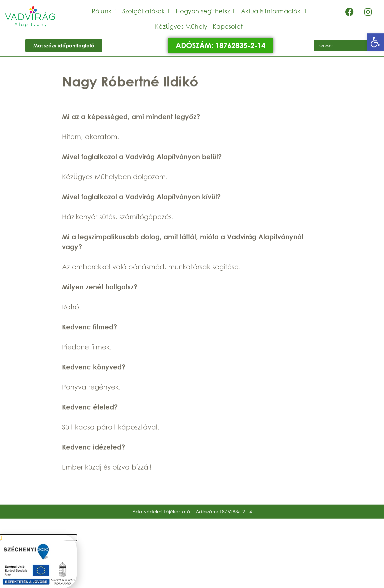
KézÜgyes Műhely (181, 26)
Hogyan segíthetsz (205, 11)
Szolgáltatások (146, 11)
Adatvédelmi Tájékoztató (161, 511)
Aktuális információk (274, 11)
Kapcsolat (228, 26)
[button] (375, 42)
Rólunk (104, 11)
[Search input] (343, 45)
